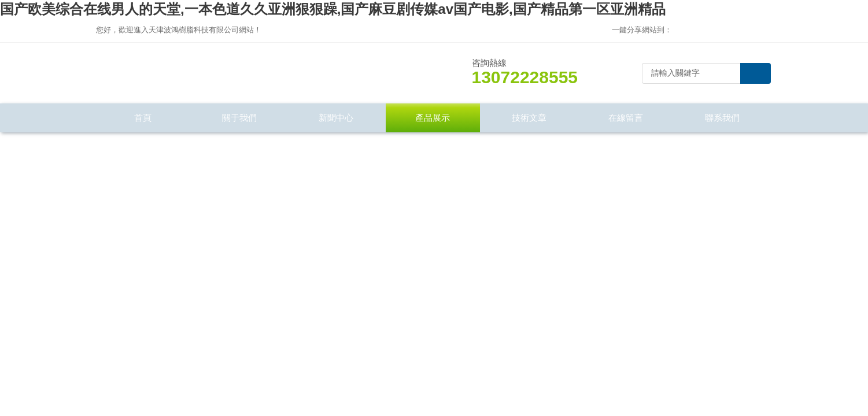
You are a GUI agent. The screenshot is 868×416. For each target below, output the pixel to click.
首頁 (143, 118)
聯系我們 (722, 118)
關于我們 (239, 118)
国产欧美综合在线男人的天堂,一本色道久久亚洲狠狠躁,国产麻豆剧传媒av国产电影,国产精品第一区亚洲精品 (333, 9)
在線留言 (626, 118)
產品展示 (433, 118)
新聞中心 (336, 118)
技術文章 (529, 118)
